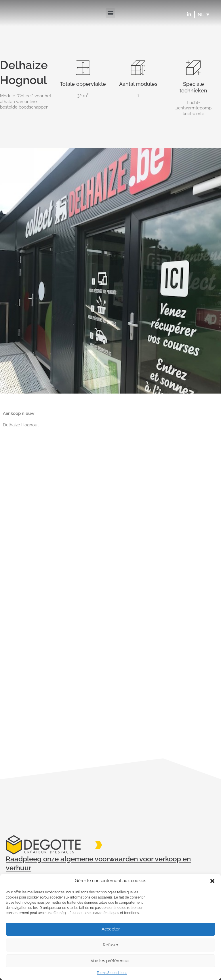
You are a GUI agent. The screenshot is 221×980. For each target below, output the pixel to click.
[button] (212, 881)
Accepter (111, 929)
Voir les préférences (110, 961)
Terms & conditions (112, 973)
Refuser (110, 945)
